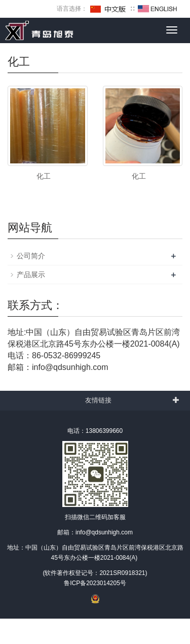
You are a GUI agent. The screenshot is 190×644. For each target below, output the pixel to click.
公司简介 (31, 256)
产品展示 (31, 275)
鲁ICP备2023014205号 (95, 583)
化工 (44, 176)
